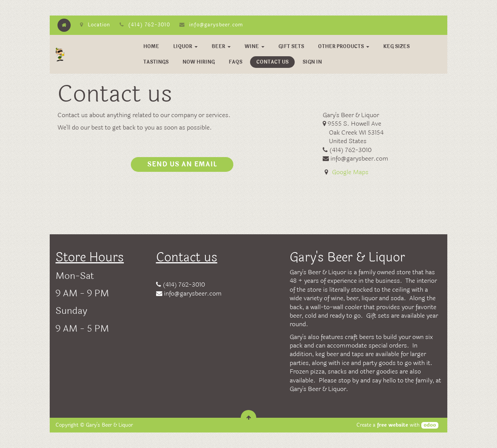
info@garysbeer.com (216, 25)
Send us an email (182, 164)
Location (95, 25)
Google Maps (350, 172)
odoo (430, 425)
